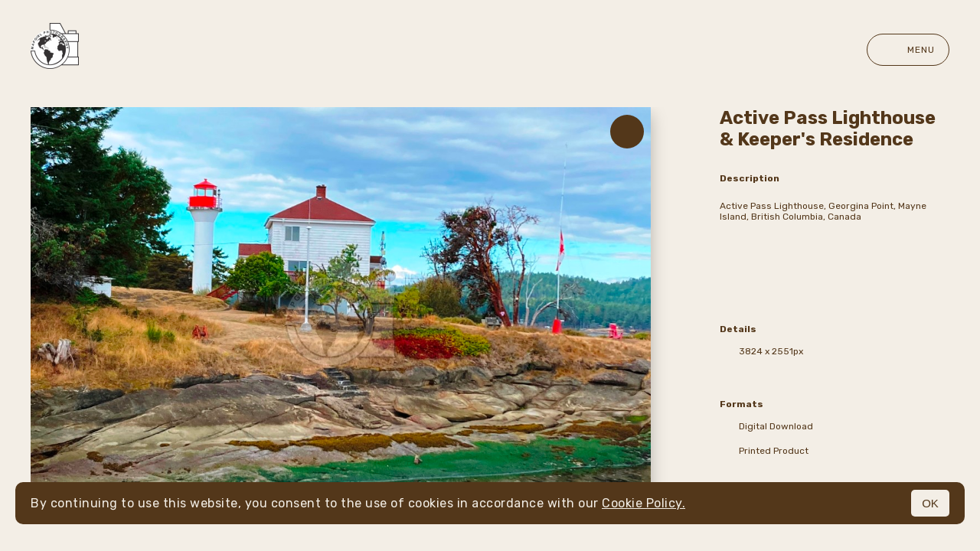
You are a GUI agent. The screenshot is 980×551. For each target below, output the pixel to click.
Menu (908, 50)
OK (930, 503)
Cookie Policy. (644, 503)
